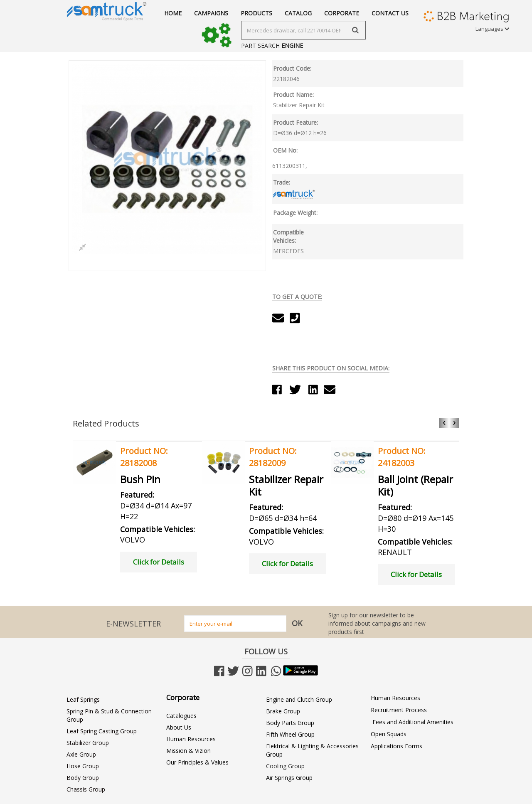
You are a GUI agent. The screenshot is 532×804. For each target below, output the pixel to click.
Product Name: (293, 95)
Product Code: (292, 68)
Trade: (282, 182)
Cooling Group (285, 766)
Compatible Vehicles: (288, 236)
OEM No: (285, 150)
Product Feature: (296, 122)
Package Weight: (295, 213)
